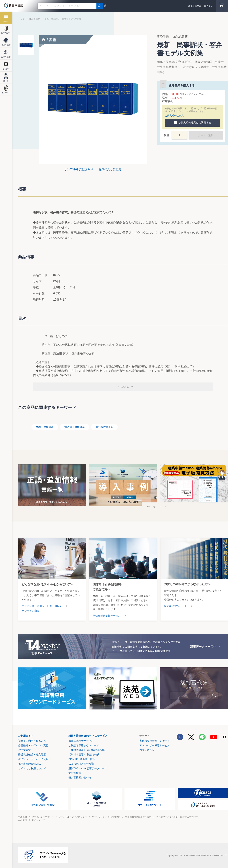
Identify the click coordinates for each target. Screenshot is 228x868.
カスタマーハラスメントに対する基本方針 (177, 817)
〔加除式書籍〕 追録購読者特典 (86, 750)
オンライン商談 (31, 611)
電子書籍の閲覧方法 (29, 764)
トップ (21, 19)
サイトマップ (38, 820)
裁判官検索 (75, 773)
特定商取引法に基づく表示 (138, 817)
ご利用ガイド (26, 736)
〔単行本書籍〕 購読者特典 (84, 754)
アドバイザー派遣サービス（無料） (42, 606)
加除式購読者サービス (81, 741)
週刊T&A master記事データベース (88, 768)
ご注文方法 (24, 750)
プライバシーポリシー (43, 817)
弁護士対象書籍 (45, 427)
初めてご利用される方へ (32, 741)
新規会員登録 (195, 6)
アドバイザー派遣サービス (155, 745)
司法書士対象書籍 (75, 427)
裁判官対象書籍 (104, 427)
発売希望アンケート (176, 606)
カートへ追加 (206, 135)
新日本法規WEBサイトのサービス (88, 736)
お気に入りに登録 (110, 169)
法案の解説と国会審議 (81, 764)
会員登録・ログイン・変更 (33, 745)
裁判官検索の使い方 (80, 777)
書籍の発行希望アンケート (155, 741)
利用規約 (22, 817)
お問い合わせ (147, 750)
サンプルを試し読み (77, 169)
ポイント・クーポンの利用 (33, 759)
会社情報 (22, 820)
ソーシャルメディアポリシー (73, 817)
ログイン (208, 6)
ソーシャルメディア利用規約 (106, 817)
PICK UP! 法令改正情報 (82, 759)
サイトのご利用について (32, 768)
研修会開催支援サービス (107, 616)
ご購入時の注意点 (174, 116)
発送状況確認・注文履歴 (32, 754)
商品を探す (35, 19)
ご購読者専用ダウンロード (84, 745)
